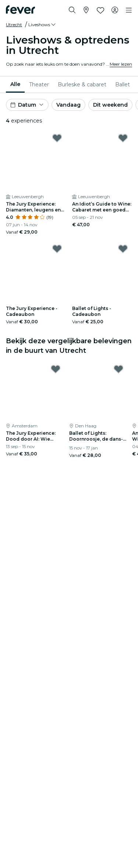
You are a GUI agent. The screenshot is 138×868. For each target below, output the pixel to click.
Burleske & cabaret (82, 85)
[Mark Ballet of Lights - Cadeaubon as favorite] (123, 249)
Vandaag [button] (68, 105)
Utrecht (14, 25)
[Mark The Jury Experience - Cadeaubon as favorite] (57, 249)
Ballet (123, 85)
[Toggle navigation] (129, 10)
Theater (39, 85)
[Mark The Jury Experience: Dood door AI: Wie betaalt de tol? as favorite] (56, 369)
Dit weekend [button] (110, 105)
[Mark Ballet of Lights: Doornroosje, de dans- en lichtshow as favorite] (118, 369)
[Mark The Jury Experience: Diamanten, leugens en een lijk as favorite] (57, 138)
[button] (43, 25)
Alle (15, 84)
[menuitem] (15, 85)
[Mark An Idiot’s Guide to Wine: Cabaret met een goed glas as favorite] (123, 138)
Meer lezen (121, 64)
